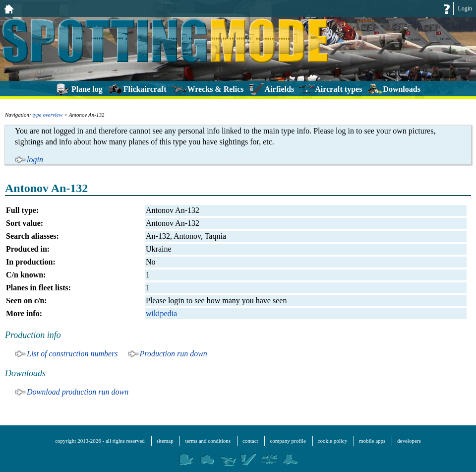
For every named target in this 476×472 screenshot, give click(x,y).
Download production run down (78, 392)
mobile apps (372, 441)
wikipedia (161, 313)
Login (465, 8)
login (35, 160)
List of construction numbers (72, 354)
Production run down (174, 354)
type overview (47, 115)
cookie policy (333, 441)
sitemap (165, 441)
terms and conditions (208, 441)
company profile (288, 441)
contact (250, 441)
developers (409, 441)
